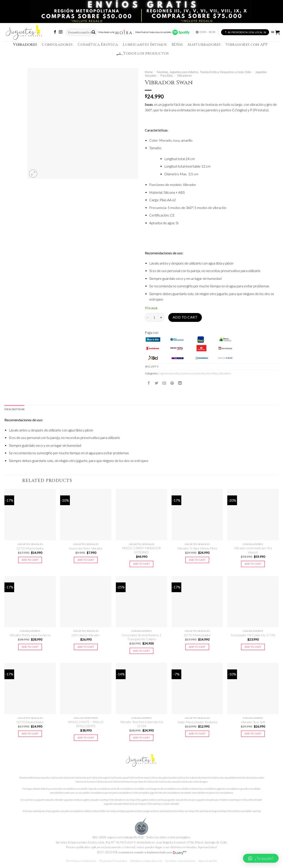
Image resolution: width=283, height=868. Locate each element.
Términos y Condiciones (81, 861)
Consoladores (57, 45)
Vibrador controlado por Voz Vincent (253, 550)
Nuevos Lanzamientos (193, 373)
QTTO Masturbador (30, 548)
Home (149, 72)
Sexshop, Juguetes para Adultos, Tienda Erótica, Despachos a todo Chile (204, 72)
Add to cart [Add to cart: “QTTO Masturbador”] (30, 560)
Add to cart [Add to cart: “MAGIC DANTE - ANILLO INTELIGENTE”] (86, 738)
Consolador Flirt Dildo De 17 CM (253, 635)
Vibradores (25, 45)
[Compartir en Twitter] (157, 383)
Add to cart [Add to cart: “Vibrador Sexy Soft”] (253, 734)
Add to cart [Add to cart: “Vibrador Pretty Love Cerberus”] (30, 647)
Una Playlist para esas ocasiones (163, 32)
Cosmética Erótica (98, 45)
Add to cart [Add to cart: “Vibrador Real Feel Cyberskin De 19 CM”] (142, 738)
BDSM (177, 45)
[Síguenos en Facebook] (55, 32)
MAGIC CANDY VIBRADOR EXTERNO (141, 550)
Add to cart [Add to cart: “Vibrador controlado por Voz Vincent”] (253, 564)
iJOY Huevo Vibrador (86, 635)
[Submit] (94, 32)
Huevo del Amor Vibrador (86, 548)
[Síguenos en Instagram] (61, 32)
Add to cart (185, 317)
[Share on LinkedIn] (180, 383)
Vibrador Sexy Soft (253, 722)
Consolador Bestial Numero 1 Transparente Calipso (141, 637)
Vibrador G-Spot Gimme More (197, 548)
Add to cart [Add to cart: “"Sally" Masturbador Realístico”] (197, 734)
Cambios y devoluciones (180, 861)
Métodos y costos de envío (146, 861)
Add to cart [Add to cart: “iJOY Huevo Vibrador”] (86, 647)
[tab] (14, 410)
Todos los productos (143, 54)
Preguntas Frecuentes (113, 861)
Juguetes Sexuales (169, 373)
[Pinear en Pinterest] (172, 383)
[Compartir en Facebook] (149, 383)
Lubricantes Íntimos (145, 45)
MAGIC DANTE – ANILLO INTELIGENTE (86, 724)
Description (14, 409)
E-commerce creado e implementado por (151, 852)
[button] (261, 858)
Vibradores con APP (247, 45)
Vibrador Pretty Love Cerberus (30, 635)
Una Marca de (115, 32)
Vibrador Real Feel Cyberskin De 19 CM (142, 724)
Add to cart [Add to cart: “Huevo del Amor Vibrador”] (86, 560)
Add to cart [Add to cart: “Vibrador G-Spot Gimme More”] (197, 560)
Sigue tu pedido (207, 861)
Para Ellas (167, 75)
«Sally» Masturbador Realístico (197, 722)
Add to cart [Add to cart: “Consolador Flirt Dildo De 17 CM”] (253, 647)
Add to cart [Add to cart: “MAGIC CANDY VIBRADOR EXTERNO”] (142, 564)
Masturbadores (204, 45)
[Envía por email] (164, 383)
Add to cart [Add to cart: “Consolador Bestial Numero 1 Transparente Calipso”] (142, 651)
